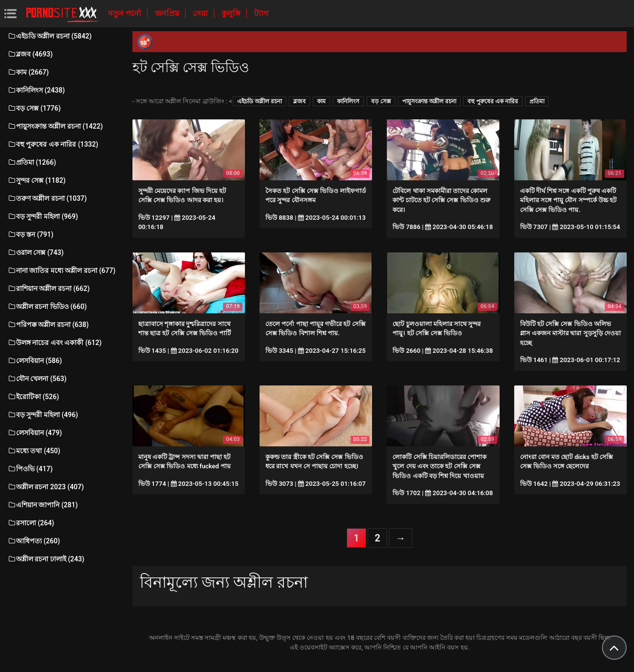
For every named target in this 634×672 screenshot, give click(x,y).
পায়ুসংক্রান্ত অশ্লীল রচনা (429, 101)
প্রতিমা (537, 101)
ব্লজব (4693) (30, 54)
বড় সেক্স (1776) (34, 108)
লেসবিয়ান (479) (35, 433)
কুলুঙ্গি (232, 13)
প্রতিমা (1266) (32, 162)
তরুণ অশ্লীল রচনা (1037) (47, 198)
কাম (321, 101)
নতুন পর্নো (126, 13)
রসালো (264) (31, 523)
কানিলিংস (348, 101)
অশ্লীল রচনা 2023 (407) (46, 487)
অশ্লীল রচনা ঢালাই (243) (46, 559)
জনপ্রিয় (168, 13)
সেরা (201, 13)
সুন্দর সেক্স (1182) (37, 180)
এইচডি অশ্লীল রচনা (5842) (49, 36)
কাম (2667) (28, 72)
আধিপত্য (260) (34, 541)
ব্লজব (299, 101)
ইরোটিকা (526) (33, 397)
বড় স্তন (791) (30, 234)
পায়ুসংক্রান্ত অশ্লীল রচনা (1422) (55, 126)
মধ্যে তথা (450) (34, 451)
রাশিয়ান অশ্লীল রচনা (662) (48, 288)
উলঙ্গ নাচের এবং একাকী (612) (55, 343)
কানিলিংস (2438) (36, 90)
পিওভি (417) (30, 469)
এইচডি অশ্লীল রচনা (260, 101)
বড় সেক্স (381, 101)
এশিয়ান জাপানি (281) (43, 505)
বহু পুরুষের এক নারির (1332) (53, 144)
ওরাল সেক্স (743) (36, 252)
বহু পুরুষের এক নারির (493, 101)
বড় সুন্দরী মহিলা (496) (43, 415)
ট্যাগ (261, 13)
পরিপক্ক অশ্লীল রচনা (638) (48, 325)
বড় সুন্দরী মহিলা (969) (43, 216)
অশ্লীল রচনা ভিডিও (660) (47, 307)
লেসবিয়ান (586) (35, 361)
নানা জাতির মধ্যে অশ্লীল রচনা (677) (61, 270)
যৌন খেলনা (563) (37, 379)
